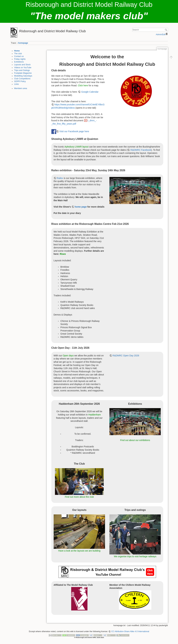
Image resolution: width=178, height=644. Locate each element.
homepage (23, 43)
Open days (68, 356)
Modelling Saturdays (23, 76)
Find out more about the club (79, 497)
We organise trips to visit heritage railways (135, 556)
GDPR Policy (20, 81)
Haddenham (95, 415)
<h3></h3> (136, 250)
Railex (60, 178)
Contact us (19, 56)
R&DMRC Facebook (141, 150)
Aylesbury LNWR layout (76, 147)
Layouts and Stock (22, 65)
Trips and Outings (22, 70)
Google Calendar (90, 92)
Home (17, 51)
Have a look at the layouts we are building (79, 551)
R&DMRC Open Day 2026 (126, 356)
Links (16, 84)
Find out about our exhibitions (135, 440)
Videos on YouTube (23, 68)
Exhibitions (19, 62)
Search (166, 30)
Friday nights (20, 59)
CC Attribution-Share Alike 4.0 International (130, 631)
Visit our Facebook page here (74, 131)
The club (18, 54)
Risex (63, 254)
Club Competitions (22, 79)
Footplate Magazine (23, 73)
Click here (83, 85)
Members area (21, 88)
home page (81, 207)
